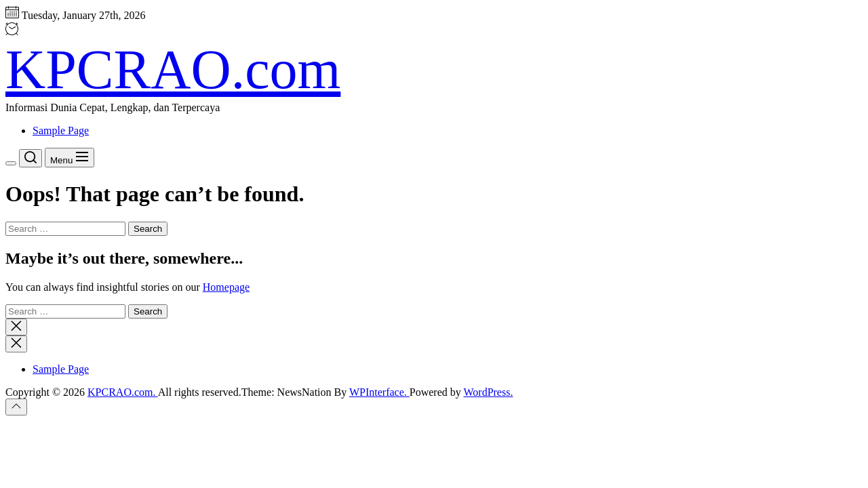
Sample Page (61, 130)
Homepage (226, 287)
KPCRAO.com (173, 69)
